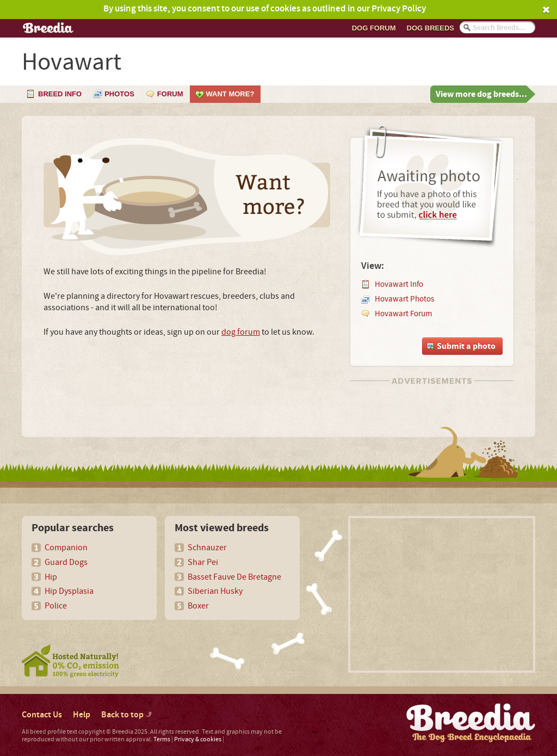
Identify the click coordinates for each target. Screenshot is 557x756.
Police (56, 606)
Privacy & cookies (198, 739)
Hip (51, 577)
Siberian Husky (215, 591)
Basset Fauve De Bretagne (234, 577)
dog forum (241, 332)
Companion (66, 548)
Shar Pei (203, 562)
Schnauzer (207, 548)
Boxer (198, 606)
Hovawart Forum (403, 314)
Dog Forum (374, 28)
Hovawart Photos (404, 299)
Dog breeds (431, 28)
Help (82, 715)
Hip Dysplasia (69, 591)
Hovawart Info (399, 284)
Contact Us (42, 715)
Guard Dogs (66, 562)
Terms (162, 739)
